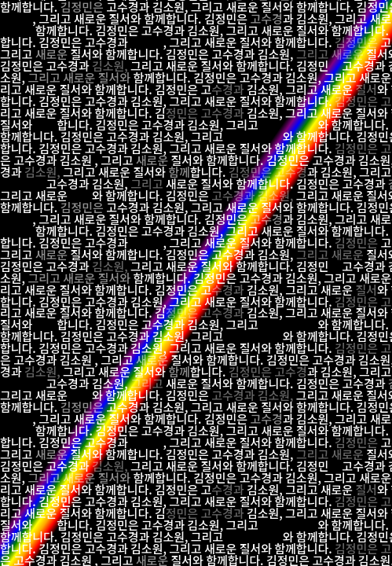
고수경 (266, 18)
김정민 (220, 18)
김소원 (312, 18)
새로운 (90, 18)
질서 (120, 18)
